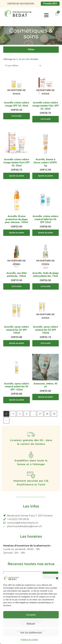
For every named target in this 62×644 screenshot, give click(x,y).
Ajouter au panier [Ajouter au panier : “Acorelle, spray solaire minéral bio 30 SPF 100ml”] (17, 343)
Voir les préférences (31, 633)
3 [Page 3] (20, 414)
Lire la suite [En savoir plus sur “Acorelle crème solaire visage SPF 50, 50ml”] (16, 116)
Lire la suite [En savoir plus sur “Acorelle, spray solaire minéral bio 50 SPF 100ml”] (46, 343)
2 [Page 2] (13, 414)
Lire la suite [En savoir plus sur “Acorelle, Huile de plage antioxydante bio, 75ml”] (46, 286)
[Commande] (23, 66)
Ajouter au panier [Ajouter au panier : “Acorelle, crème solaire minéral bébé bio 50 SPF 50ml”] (45, 233)
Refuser (31, 624)
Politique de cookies (29, 640)
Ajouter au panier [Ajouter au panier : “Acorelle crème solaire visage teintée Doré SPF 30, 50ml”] (17, 176)
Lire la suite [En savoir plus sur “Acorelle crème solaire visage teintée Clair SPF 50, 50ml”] (46, 119)
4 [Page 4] (27, 414)
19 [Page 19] (54, 414)
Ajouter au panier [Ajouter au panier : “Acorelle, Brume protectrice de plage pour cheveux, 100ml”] (17, 233)
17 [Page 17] (40, 414)
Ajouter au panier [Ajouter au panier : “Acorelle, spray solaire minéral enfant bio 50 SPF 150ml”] (17, 400)
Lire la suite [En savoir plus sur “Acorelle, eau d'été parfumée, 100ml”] (16, 286)
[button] (57, 578)
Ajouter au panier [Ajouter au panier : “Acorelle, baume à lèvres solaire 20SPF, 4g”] (45, 176)
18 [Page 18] (47, 414)
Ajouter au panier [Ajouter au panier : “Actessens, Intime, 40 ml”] (45, 397)
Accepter (31, 615)
